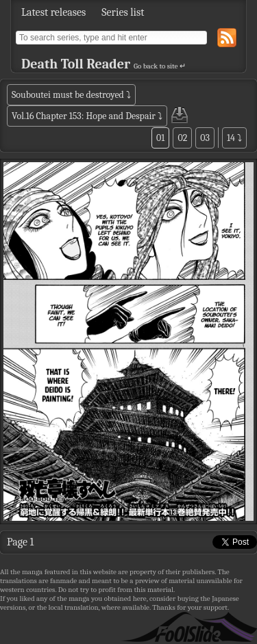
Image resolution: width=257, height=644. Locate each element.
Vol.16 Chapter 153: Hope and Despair (84, 116)
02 (182, 138)
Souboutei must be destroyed (68, 95)
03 (205, 138)
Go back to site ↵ (160, 66)
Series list (123, 12)
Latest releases (53, 12)
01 (160, 138)
